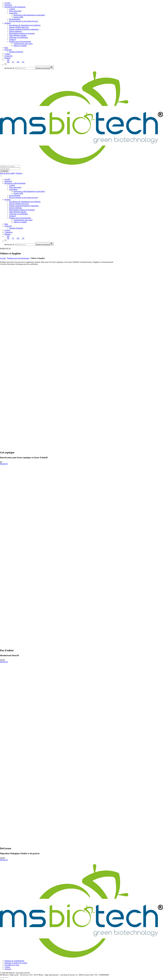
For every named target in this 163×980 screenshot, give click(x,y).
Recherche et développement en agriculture (29, 15)
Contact (7, 54)
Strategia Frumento (16, 52)
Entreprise (8, 5)
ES (22, 62)
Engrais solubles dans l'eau (19, 27)
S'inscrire (8, 969)
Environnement (15, 19)
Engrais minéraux (15, 31)
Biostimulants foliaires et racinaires (22, 33)
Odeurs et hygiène (20, 46)
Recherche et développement (15, 7)
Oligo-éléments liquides (18, 35)
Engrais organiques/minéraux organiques (24, 29)
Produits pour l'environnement (20, 42)
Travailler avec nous (12, 965)
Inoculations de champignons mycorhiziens (25, 25)
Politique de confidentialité (14, 961)
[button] (6, 65)
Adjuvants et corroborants (18, 37)
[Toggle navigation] (1, 176)
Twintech (12, 39)
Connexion (8, 56)
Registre (8, 58)
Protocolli (8, 50)
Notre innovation (15, 11)
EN (17, 62)
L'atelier (12, 9)
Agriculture (13, 13)
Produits (8, 23)
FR (7, 60)
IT (12, 62)
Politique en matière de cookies (16, 963)
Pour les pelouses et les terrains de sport (24, 21)
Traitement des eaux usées (23, 44)
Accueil (7, 3)
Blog (6, 48)
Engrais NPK (18, 17)
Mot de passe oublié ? (8, 173)
